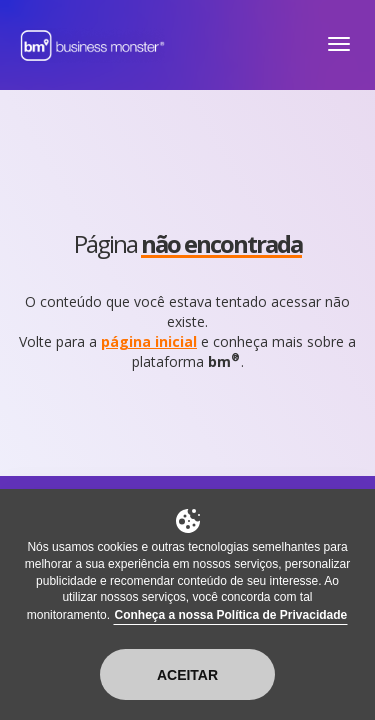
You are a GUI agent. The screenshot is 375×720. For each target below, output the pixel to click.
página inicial (149, 341)
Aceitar (187, 675)
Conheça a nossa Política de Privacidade (230, 615)
